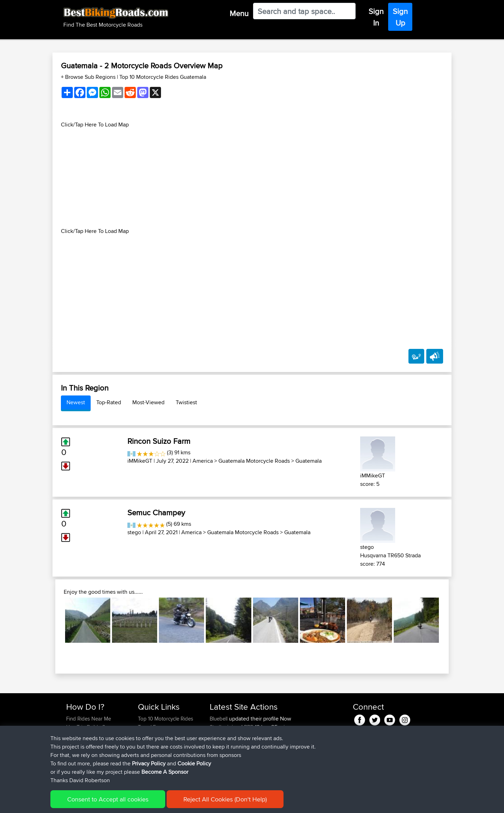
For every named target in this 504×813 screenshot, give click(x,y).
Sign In (376, 17)
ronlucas (220, 744)
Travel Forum (153, 727)
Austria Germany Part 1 (281, 752)
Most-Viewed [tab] (148, 402)
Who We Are (152, 744)
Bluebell (219, 719)
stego (134, 532)
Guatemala (309, 461)
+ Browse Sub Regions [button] (89, 77)
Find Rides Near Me (89, 719)
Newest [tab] (76, 402)
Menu (239, 13)
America (203, 461)
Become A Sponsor (88, 752)
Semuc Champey (156, 512)
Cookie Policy (195, 803)
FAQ (71, 761)
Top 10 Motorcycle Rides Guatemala (163, 77)
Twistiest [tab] (186, 402)
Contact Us (150, 752)
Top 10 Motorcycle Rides (166, 719)
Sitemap (131, 803)
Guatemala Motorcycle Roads (254, 461)
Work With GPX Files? (90, 735)
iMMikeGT (140, 461)
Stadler (218, 727)
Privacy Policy (160, 803)
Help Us (147, 761)
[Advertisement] (252, 178)
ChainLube (223, 769)
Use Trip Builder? (86, 727)
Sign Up (400, 17)
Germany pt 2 (271, 735)
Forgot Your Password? (93, 744)
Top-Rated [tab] (109, 402)
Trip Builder (151, 735)
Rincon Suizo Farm (159, 441)
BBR (249, 727)
